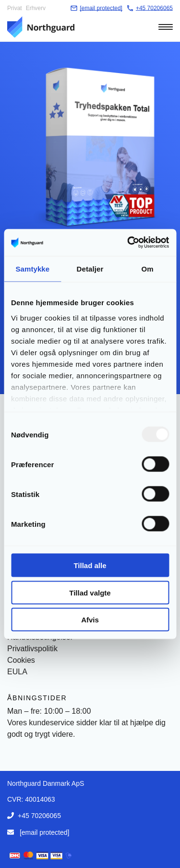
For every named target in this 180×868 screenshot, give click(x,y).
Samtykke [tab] (32, 268)
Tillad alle (90, 565)
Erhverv (36, 8)
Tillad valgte (90, 592)
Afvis (90, 620)
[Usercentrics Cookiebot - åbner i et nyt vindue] (128, 243)
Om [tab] (148, 268)
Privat (15, 8)
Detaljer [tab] (90, 268)
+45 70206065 (39, 816)
